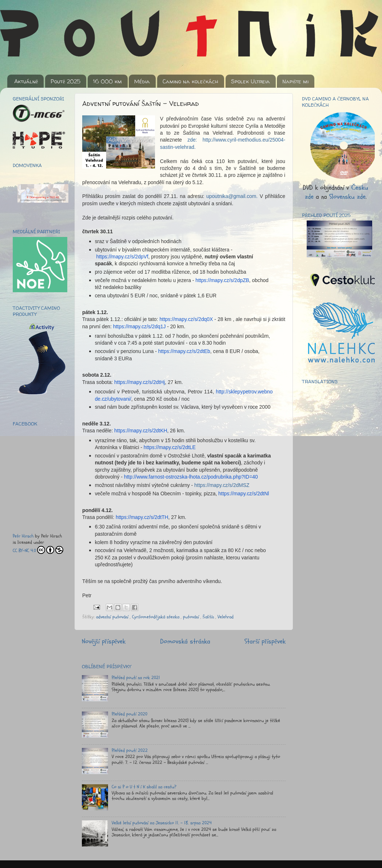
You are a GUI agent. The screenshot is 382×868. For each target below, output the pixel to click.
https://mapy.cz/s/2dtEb (184, 351)
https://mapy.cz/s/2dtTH (142, 517)
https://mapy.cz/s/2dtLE (170, 447)
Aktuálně (26, 81)
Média (142, 81)
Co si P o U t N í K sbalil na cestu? (144, 787)
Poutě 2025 (65, 81)
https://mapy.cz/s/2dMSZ (222, 485)
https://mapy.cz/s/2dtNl (244, 494)
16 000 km (108, 81)
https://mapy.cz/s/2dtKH (141, 431)
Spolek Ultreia (250, 81)
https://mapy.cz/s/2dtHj (140, 382)
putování (192, 617)
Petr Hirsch (23, 536)
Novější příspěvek (104, 641)
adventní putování (113, 617)
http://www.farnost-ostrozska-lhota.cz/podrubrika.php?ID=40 (191, 477)
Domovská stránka (185, 641)
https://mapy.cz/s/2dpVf (122, 257)
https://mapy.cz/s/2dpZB (222, 280)
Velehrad (226, 617)
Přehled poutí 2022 (130, 750)
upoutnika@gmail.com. (232, 196)
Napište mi (295, 81)
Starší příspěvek (265, 641)
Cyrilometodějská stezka (156, 617)
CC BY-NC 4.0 (38, 550)
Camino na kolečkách (190, 81)
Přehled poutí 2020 (130, 714)
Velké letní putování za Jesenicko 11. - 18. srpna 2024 (162, 823)
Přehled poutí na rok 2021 (136, 678)
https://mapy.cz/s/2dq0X (186, 319)
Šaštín (209, 617)
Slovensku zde (347, 197)
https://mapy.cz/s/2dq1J (140, 326)
